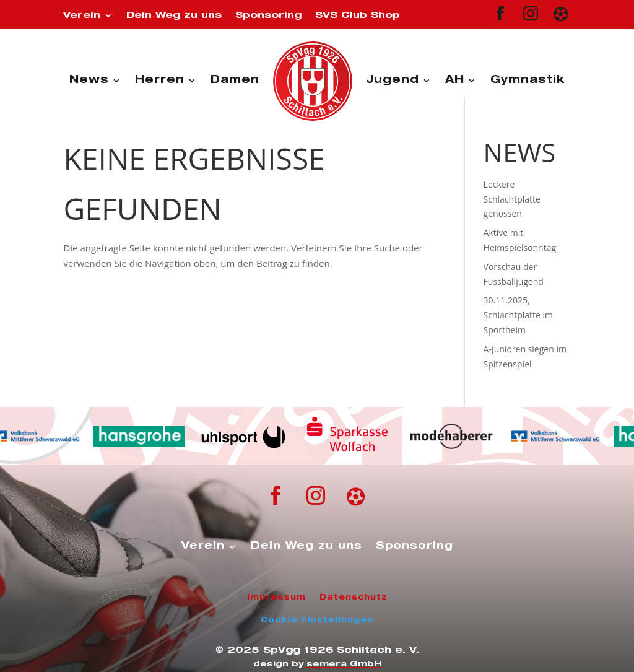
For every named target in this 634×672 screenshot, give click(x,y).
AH (455, 81)
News (89, 81)
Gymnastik (528, 81)
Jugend (393, 81)
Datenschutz (354, 598)
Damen (235, 81)
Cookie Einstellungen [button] (317, 621)
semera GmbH (344, 665)
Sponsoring (268, 16)
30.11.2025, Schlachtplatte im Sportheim (518, 315)
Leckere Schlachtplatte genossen (512, 199)
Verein (82, 16)
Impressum (276, 598)
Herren (160, 81)
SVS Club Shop (358, 16)
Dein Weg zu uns (174, 16)
